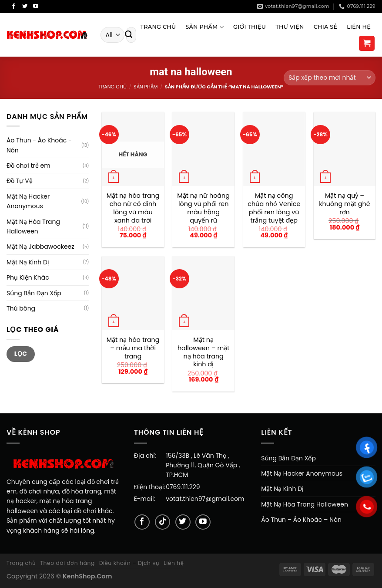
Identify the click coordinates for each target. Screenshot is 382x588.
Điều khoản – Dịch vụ (129, 563)
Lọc (21, 354)
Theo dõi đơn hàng (67, 563)
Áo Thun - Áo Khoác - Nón (39, 145)
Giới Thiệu (250, 27)
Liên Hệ (359, 27)
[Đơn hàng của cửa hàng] (330, 78)
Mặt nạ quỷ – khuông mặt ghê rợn (345, 204)
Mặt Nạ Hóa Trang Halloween (33, 226)
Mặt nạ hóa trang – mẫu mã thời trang (133, 348)
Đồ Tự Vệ (20, 181)
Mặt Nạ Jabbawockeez (40, 247)
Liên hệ (174, 563)
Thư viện (290, 27)
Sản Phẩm (204, 27)
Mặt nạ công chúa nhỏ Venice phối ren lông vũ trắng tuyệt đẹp (274, 208)
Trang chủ (112, 87)
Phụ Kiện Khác (28, 277)
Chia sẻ (326, 27)
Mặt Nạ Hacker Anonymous (28, 201)
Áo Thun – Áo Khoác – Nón (301, 520)
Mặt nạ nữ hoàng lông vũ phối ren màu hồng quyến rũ (203, 208)
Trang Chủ (158, 27)
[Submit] (129, 35)
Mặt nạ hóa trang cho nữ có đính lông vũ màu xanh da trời (133, 208)
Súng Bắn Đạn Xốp (34, 293)
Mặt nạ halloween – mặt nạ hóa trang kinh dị (204, 352)
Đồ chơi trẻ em (28, 166)
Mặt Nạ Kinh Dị (28, 262)
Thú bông (21, 308)
